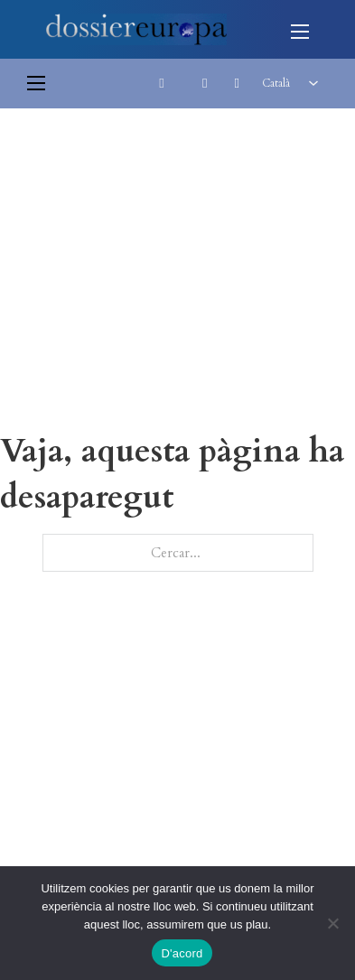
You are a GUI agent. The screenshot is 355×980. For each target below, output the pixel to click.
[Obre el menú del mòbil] (300, 32)
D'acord (182, 953)
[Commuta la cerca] (162, 83)
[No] (332, 923)
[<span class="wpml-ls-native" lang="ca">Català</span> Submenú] (313, 83)
